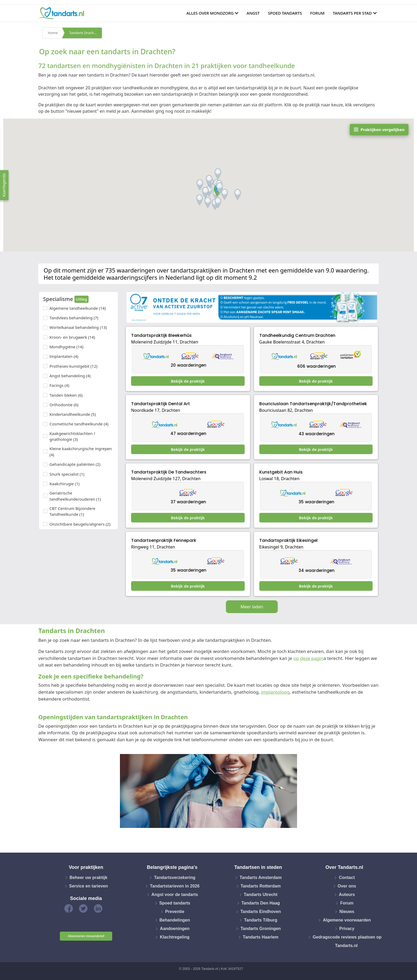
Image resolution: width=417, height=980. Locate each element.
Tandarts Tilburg (261, 920)
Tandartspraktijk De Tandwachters (169, 472)
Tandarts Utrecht (261, 895)
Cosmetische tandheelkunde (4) (79, 424)
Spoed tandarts (285, 13)
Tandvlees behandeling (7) (74, 318)
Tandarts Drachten (84, 33)
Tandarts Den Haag (261, 903)
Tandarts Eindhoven (261, 912)
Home (53, 33)
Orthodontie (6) (64, 405)
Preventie (175, 912)
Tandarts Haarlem (261, 937)
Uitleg (82, 299)
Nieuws (347, 912)
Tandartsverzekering (175, 878)
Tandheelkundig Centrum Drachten (297, 335)
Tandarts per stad (352, 13)
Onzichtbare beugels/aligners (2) (80, 524)
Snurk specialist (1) (67, 474)
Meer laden (252, 607)
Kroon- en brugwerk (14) (72, 337)
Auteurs (347, 895)
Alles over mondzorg (210, 13)
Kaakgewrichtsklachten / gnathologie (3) (72, 436)
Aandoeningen (175, 929)
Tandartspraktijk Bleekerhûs (161, 335)
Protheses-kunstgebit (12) (73, 366)
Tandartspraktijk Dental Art (160, 404)
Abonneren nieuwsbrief (86, 936)
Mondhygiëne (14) (66, 347)
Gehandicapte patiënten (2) (75, 464)
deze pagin (312, 658)
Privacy (347, 929)
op (297, 658)
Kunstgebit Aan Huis (281, 472)
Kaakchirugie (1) (64, 484)
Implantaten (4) (64, 356)
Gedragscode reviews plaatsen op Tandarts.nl (347, 941)
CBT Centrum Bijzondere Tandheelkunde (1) (72, 511)
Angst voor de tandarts (175, 895)
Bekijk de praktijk (188, 381)
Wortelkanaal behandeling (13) (78, 327)
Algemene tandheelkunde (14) (78, 308)
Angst (253, 13)
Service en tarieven (89, 886)
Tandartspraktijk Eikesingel (288, 540)
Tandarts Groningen (261, 929)
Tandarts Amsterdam (261, 878)
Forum (317, 13)
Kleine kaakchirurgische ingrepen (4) (81, 452)
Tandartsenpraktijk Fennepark (164, 540)
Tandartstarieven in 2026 (175, 886)
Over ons (347, 886)
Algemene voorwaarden (347, 920)
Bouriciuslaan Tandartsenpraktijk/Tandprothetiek (313, 404)
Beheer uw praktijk (89, 878)
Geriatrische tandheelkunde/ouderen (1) (75, 496)
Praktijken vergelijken (379, 129)
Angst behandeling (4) (70, 376)
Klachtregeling (175, 937)
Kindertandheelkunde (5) (73, 414)
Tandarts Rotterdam (261, 886)
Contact (347, 878)
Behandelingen (175, 920)
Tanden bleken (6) (66, 395)
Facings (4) (59, 385)
